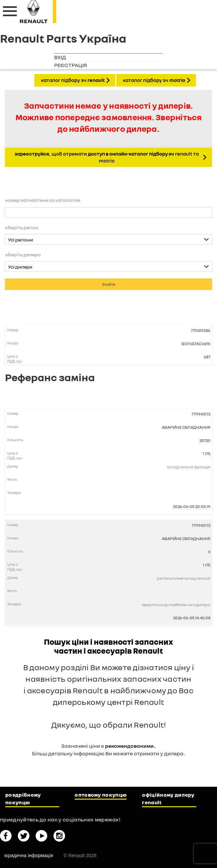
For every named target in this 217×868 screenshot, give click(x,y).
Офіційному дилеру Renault (168, 798)
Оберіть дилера (23, 254)
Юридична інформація (29, 855)
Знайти (109, 284)
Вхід (60, 57)
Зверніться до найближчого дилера (176, 605)
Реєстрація (71, 65)
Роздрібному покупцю (23, 798)
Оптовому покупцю (101, 795)
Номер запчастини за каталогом (43, 200)
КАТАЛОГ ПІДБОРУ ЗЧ (73, 80)
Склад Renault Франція (189, 467)
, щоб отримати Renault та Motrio (107, 157)
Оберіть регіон (22, 227)
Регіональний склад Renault (184, 578)
